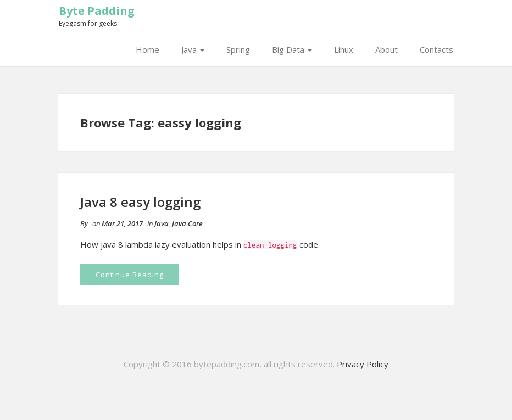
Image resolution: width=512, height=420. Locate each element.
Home (148, 49)
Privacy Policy (363, 364)
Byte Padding (97, 11)
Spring (238, 49)
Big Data (292, 49)
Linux (344, 49)
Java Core (187, 223)
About (386, 49)
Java (193, 49)
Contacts (436, 49)
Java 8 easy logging (140, 202)
